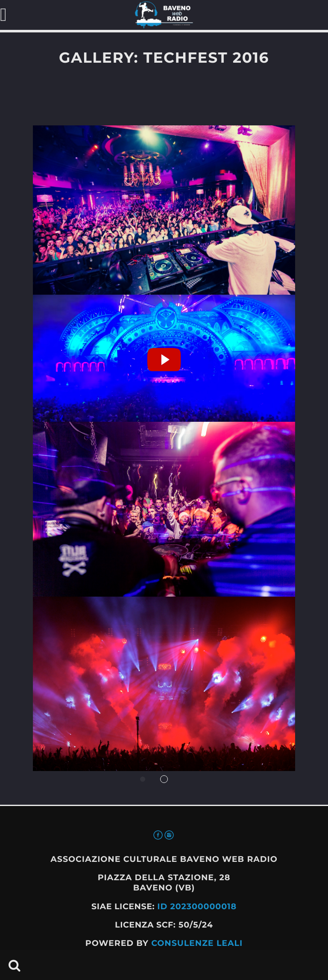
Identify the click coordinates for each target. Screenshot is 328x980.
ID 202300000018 (197, 906)
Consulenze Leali (197, 943)
